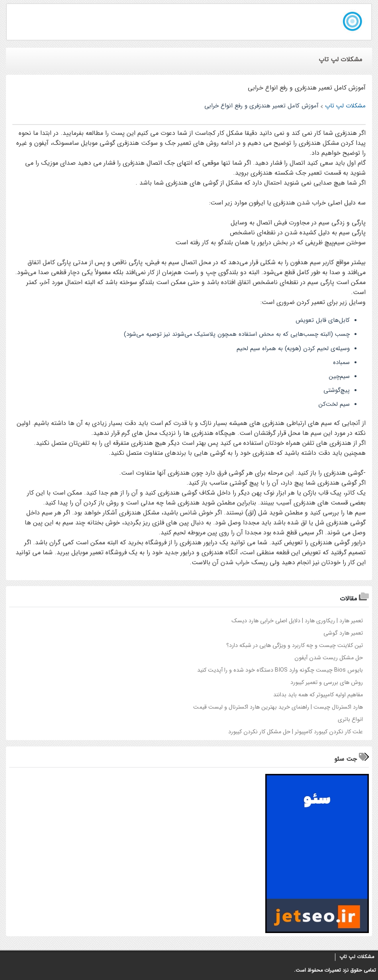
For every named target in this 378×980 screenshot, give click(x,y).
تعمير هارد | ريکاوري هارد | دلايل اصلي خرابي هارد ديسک (297, 621)
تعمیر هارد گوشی (343, 633)
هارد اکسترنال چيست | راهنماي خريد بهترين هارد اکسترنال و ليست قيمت (278, 707)
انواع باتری (350, 720)
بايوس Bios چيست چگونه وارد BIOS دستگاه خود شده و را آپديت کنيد (280, 670)
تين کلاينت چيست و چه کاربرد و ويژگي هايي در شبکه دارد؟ (295, 646)
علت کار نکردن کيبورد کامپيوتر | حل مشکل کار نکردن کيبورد (296, 732)
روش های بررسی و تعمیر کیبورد (327, 683)
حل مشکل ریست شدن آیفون (329, 658)
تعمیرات (333, 970)
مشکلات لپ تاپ (357, 957)
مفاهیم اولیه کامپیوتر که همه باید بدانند (318, 695)
